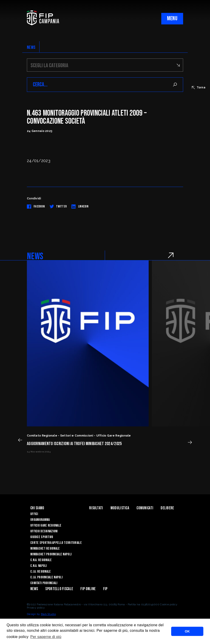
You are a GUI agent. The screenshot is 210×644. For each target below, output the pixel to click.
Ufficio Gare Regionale (46, 526)
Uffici (34, 514)
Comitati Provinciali (44, 583)
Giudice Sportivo (42, 537)
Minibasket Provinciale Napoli (51, 554)
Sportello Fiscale (59, 589)
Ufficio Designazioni (44, 531)
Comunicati (145, 508)
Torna (199, 87)
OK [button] (187, 631)
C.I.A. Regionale (41, 572)
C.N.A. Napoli (39, 566)
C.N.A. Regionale (41, 560)
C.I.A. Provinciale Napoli (46, 577)
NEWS (31, 47)
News (34, 589)
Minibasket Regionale (45, 549)
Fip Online (88, 589)
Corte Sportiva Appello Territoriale (56, 543)
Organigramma (40, 520)
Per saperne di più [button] (46, 637)
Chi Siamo (37, 508)
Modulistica (120, 508)
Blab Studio (48, 614)
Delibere (167, 508)
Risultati (96, 508)
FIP (105, 589)
